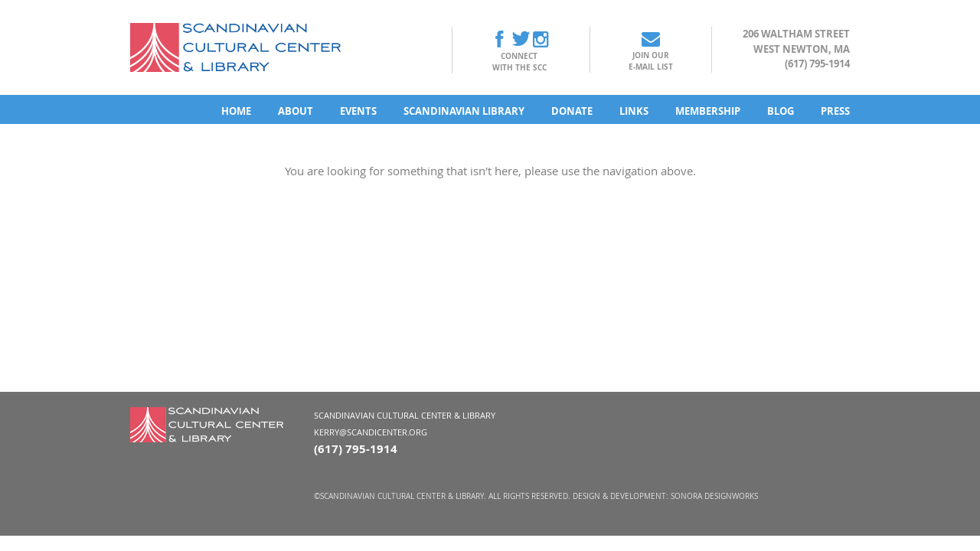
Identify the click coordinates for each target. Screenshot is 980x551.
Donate (572, 111)
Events (358, 111)
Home (236, 111)
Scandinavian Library (464, 111)
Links (634, 111)
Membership (708, 111)
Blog (781, 111)
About (296, 111)
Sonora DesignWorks (714, 496)
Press (835, 111)
